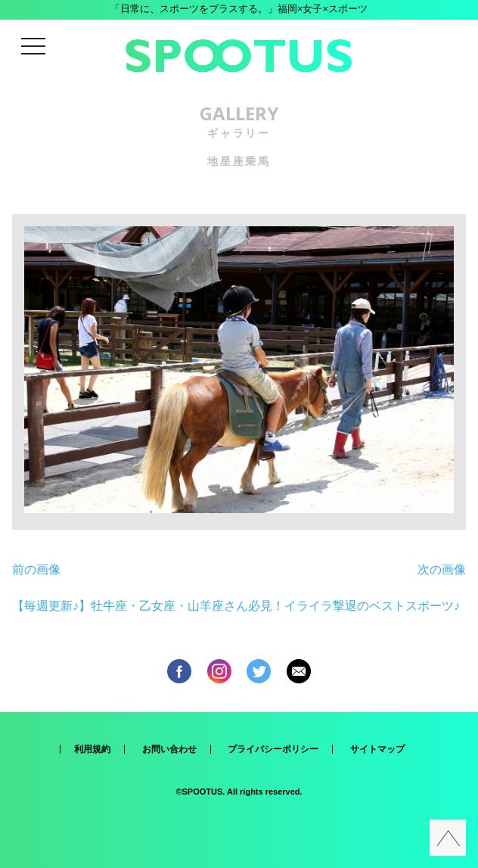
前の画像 (36, 569)
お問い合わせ (169, 749)
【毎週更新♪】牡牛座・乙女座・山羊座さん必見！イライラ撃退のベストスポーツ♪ (236, 606)
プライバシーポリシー (273, 749)
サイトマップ (377, 749)
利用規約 (92, 749)
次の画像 (442, 569)
